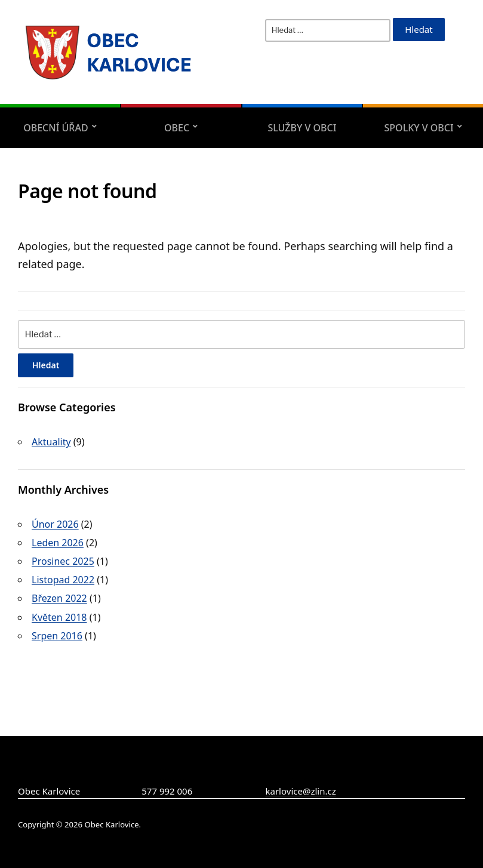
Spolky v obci (419, 128)
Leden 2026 (58, 543)
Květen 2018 (59, 617)
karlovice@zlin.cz (301, 791)
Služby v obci (302, 128)
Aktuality (51, 442)
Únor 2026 (55, 524)
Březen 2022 (59, 598)
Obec (177, 128)
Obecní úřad (56, 128)
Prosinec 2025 (63, 561)
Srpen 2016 (57, 636)
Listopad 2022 (63, 580)
